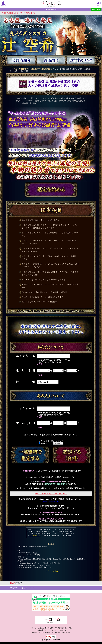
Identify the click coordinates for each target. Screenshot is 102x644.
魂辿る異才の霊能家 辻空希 (42, 69)
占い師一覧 (62, 630)
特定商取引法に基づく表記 (63, 628)
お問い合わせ (66, 633)
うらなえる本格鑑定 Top (20, 69)
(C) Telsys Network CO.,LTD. (51, 640)
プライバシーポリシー (50, 630)
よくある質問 (56, 633)
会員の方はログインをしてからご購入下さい (18, 13)
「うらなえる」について (38, 628)
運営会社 (34, 633)
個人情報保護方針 (35, 536)
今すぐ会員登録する (51, 501)
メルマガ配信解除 (45, 633)
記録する (43, 443)
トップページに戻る (51, 571)
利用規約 (50, 628)
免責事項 (39, 630)
